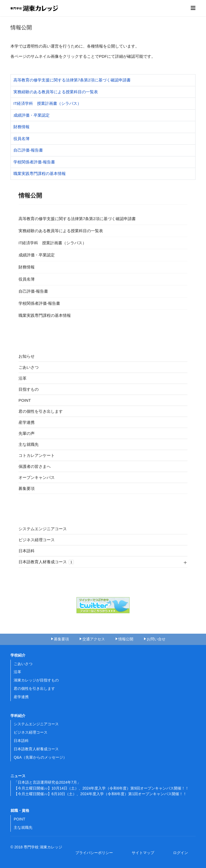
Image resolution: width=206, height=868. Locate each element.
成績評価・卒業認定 (32, 115)
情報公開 (126, 639)
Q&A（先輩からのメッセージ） (40, 757)
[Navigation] (193, 8)
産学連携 (27, 422)
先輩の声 (27, 433)
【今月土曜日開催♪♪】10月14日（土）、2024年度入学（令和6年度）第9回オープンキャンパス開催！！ (101, 788)
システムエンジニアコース (43, 529)
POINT (25, 400)
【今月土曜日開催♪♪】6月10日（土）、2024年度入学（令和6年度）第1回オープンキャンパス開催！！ (100, 794)
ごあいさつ (29, 367)
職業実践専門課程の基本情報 (40, 173)
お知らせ (27, 356)
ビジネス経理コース (37, 540)
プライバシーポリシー (96, 853)
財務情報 (21, 127)
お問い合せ (156, 639)
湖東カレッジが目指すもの (36, 680)
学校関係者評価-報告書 (34, 162)
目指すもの (29, 389)
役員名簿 (21, 139)
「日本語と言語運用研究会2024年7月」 (47, 782)
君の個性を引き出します (41, 411)
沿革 (23, 378)
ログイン (181, 853)
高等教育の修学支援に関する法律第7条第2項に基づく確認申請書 (72, 80)
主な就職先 (29, 444)
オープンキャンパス (37, 477)
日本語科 (27, 551)
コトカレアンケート (37, 455)
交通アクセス (94, 639)
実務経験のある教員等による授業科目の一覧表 (56, 92)
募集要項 (27, 488)
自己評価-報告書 (28, 150)
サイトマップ (145, 853)
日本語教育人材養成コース (46, 562)
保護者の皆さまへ (35, 466)
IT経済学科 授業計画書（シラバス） (47, 103)
